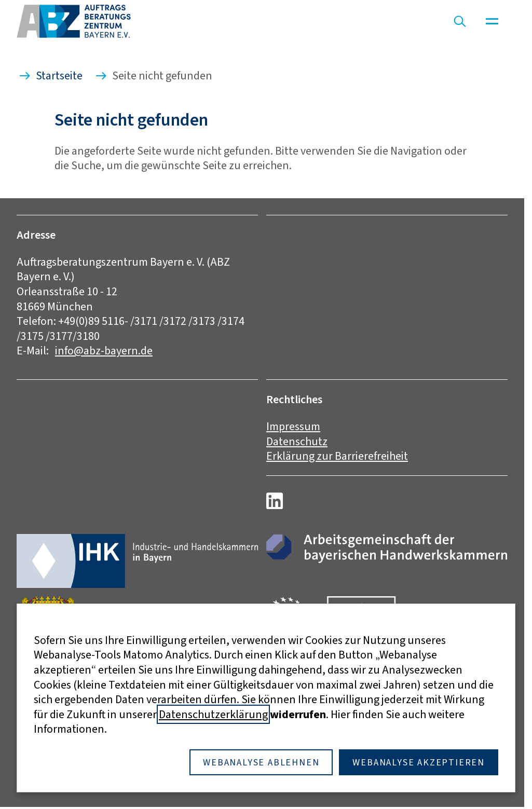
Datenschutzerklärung (213, 714)
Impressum (293, 426)
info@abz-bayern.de (104, 351)
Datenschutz (297, 441)
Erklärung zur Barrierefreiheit (337, 456)
